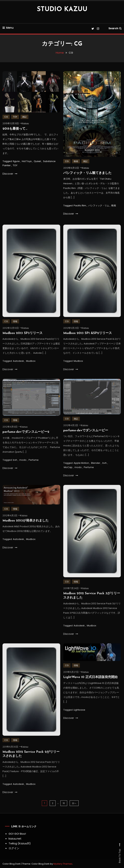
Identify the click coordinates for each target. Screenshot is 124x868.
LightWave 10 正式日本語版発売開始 (90, 683)
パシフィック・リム (99, 206)
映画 (76, 162)
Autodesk (18, 367)
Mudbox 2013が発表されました (26, 526)
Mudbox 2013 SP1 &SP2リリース (88, 339)
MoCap (68, 473)
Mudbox (31, 367)
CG (6, 117)
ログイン (14, 848)
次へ (74, 803)
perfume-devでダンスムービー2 (26, 438)
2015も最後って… (15, 129)
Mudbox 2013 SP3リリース (23, 339)
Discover (10, 174)
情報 (15, 327)
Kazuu (25, 124)
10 (64, 803)
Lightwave (79, 716)
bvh (15, 466)
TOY (15, 117)
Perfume (34, 466)
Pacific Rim (80, 206)
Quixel (37, 162)
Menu (8, 28)
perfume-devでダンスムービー (86, 436)
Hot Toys (27, 162)
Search (115, 28)
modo (23, 466)
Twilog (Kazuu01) (20, 843)
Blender (96, 469)
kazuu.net (15, 839)
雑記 (24, 117)
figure (16, 162)
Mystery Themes (63, 864)
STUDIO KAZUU (62, 10)
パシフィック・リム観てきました (87, 173)
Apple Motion (81, 469)
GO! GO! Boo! (17, 834)
